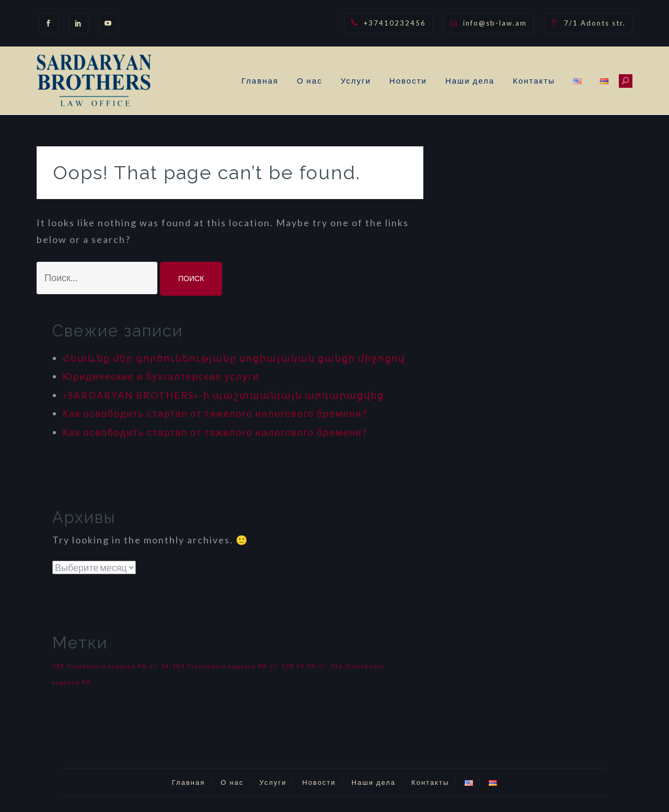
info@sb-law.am (495, 23)
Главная (260, 80)
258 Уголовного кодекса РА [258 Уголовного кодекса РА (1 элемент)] (100, 666)
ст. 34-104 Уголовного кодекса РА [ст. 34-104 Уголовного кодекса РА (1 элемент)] (208, 666)
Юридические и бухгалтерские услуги (161, 376)
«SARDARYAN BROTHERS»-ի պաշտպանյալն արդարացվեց (223, 395)
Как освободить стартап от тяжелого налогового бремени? (215, 413)
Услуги (356, 80)
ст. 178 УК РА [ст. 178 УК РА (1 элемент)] (293, 666)
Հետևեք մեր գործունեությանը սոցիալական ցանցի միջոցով (234, 358)
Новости (408, 80)
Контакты (534, 80)
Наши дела (470, 80)
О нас (310, 80)
